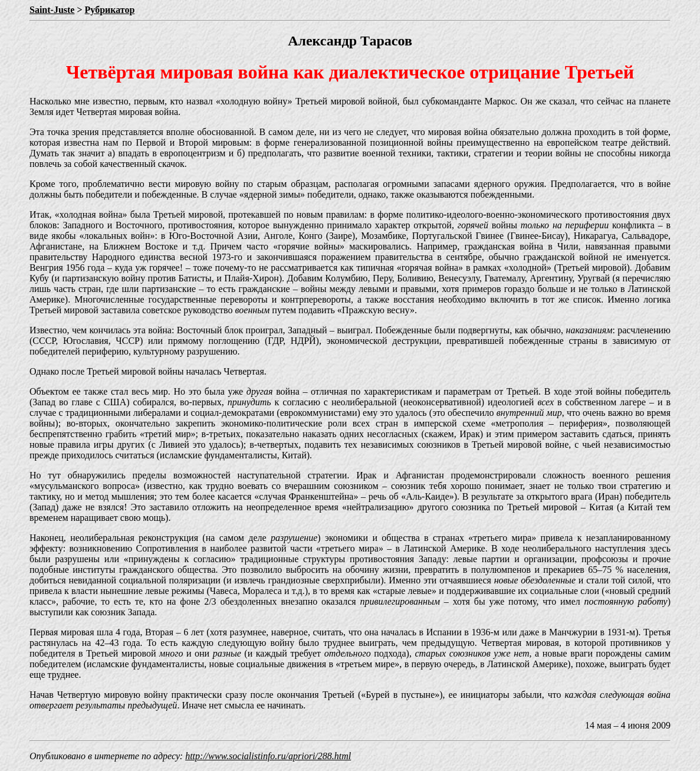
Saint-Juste (52, 10)
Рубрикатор (110, 10)
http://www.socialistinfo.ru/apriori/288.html (268, 756)
